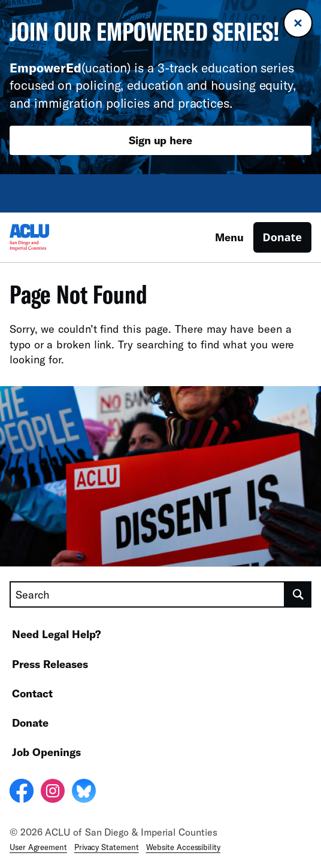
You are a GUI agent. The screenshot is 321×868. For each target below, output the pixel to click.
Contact (32, 693)
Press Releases (50, 664)
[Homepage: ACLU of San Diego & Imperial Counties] (52, 237)
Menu (229, 237)
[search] (298, 594)
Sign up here (160, 140)
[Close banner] (298, 23)
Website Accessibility (183, 847)
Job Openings (46, 752)
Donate (282, 237)
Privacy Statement (107, 847)
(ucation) (70, 67)
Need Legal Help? (57, 634)
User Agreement (38, 847)
